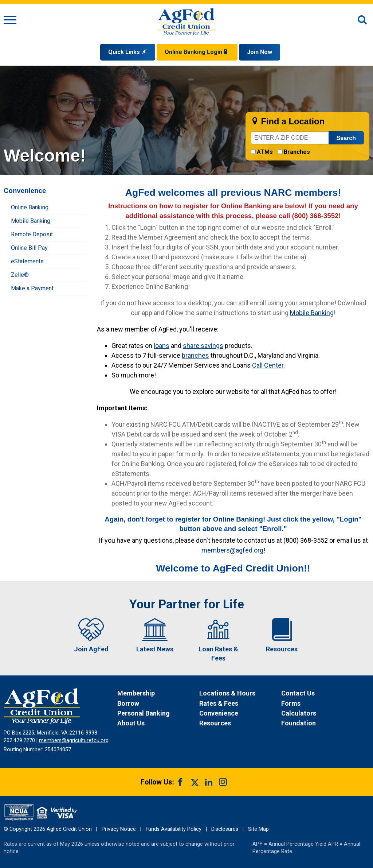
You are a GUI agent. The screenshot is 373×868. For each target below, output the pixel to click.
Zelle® (20, 275)
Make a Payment (32, 288)
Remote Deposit (32, 234)
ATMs (265, 152)
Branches (297, 152)
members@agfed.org (232, 550)
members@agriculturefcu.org (74, 741)
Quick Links (128, 52)
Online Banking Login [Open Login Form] (197, 52)
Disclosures (225, 829)
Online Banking (238, 519)
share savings (203, 346)
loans (162, 346)
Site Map (258, 829)
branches (195, 355)
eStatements (27, 261)
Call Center (268, 365)
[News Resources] (239, 723)
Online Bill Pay (29, 248)
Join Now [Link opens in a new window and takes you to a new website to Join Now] (260, 52)
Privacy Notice (119, 829)
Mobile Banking (312, 313)
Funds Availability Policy (174, 829)
